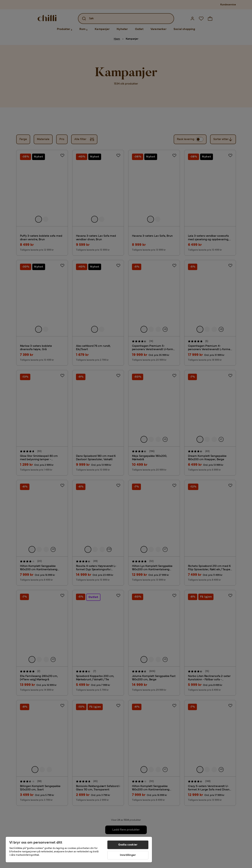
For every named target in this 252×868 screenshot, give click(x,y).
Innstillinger (128, 855)
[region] (79, 850)
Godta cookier (128, 845)
